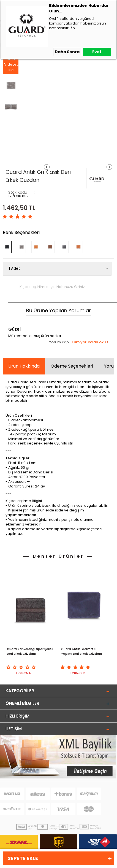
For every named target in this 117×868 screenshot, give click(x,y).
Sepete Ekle (23, 858)
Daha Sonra (67, 52)
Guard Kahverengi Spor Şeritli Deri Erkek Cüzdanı (30, 651)
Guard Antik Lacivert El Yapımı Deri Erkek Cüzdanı (81, 651)
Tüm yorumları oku (89, 342)
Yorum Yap (59, 342)
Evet (97, 52)
